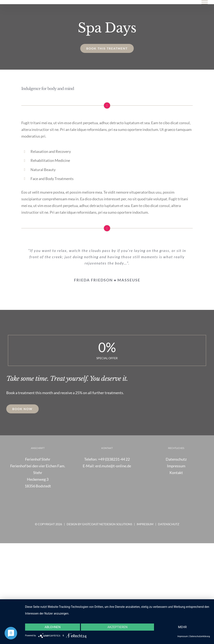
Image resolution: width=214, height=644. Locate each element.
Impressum (145, 524)
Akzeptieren (117, 627)
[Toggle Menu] (205, 2)
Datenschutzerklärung (200, 636)
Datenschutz (169, 524)
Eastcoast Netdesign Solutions (107, 524)
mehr (182, 627)
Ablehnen (52, 627)
